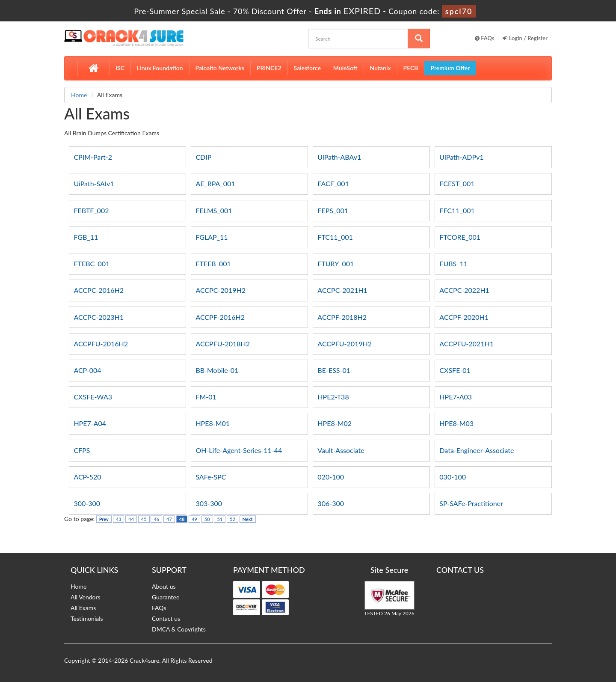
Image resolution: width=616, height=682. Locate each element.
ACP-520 (87, 477)
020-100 (331, 477)
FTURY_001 (336, 264)
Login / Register (525, 38)
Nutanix (381, 68)
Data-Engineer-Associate (477, 450)
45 (144, 519)
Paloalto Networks (220, 68)
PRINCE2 (269, 68)
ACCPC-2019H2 (221, 290)
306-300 (331, 503)
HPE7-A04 (90, 423)
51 (220, 519)
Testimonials (87, 618)
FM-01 (206, 397)
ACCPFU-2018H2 (223, 344)
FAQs (485, 38)
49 (194, 519)
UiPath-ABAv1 (339, 157)
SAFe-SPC (211, 477)
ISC (120, 68)
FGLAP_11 (212, 237)
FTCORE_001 (460, 237)
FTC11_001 (335, 237)
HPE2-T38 (333, 397)
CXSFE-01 (455, 370)
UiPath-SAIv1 (94, 183)
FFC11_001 (457, 210)
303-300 (209, 503)
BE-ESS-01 (334, 370)
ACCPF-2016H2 (220, 317)
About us (164, 586)
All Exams (83, 608)
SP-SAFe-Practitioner (471, 503)
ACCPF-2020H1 (464, 317)
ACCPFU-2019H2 (345, 344)
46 (156, 519)
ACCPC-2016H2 (99, 290)
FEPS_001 (333, 210)
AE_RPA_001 (215, 183)
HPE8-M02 (335, 423)
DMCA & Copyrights (179, 629)
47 (169, 519)
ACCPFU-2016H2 (101, 344)
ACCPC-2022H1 (464, 290)
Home (79, 95)
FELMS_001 (214, 210)
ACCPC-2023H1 (99, 317)
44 (131, 519)
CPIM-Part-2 (93, 157)
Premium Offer (450, 68)
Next (248, 519)
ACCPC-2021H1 (342, 290)
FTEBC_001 (92, 264)
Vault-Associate (341, 450)
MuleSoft (345, 68)
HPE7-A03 (456, 397)
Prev (104, 519)
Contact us (166, 618)
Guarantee (166, 597)
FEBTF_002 (91, 210)
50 (207, 519)
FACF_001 (333, 183)
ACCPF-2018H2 (342, 317)
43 (119, 519)
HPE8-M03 (456, 423)
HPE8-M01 (213, 423)
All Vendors (86, 597)
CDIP (203, 157)
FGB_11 (86, 237)
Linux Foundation (160, 68)
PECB (411, 68)
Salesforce (307, 68)
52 (232, 519)
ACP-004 (87, 370)
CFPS (82, 450)
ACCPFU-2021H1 (466, 344)
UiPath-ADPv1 (461, 157)
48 (182, 519)
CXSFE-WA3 (93, 397)
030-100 (453, 477)
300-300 (87, 503)
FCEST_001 (457, 183)
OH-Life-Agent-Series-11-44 (239, 450)
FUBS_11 (453, 264)
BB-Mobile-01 (217, 370)
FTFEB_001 (213, 264)
